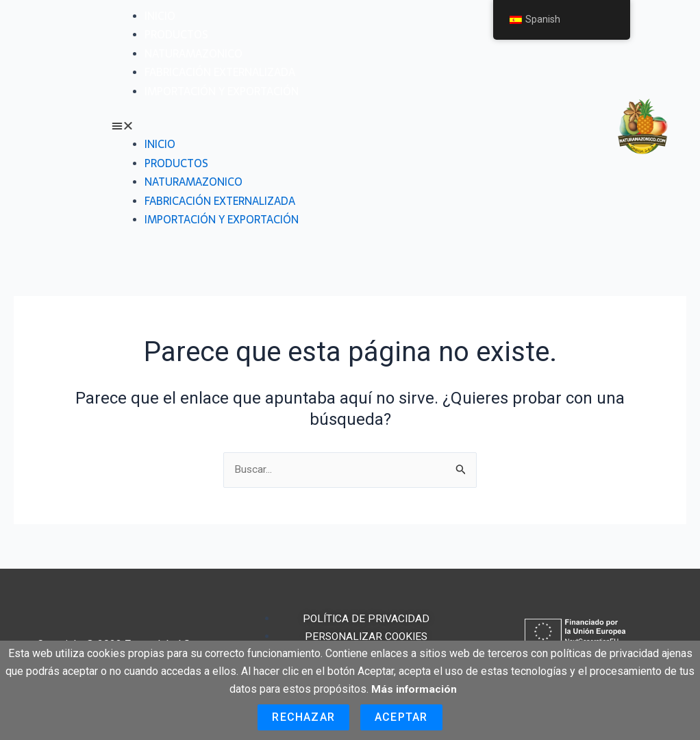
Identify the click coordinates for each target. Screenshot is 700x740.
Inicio (160, 16)
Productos (176, 34)
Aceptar (401, 717)
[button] (348, 126)
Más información (414, 690)
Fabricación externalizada (220, 72)
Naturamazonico (193, 53)
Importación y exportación (222, 91)
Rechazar (303, 717)
